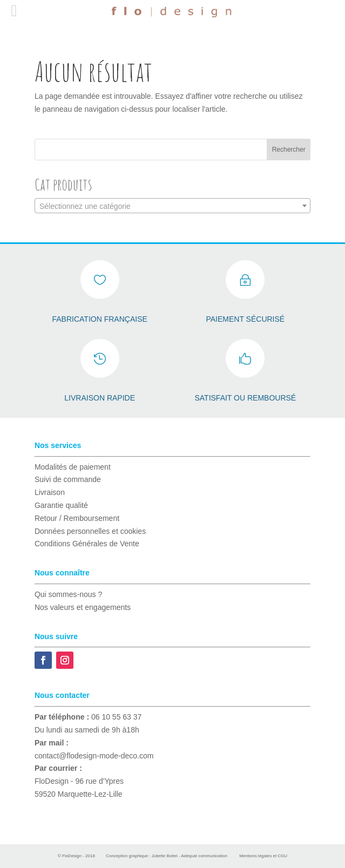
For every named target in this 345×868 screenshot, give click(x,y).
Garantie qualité (61, 505)
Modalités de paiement (73, 467)
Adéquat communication (204, 856)
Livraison (50, 492)
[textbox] (172, 206)
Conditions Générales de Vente (87, 544)
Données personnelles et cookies (90, 531)
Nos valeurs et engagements (83, 607)
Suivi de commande (68, 479)
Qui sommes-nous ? (68, 594)
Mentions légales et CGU (263, 856)
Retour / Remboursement (77, 518)
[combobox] (172, 206)
